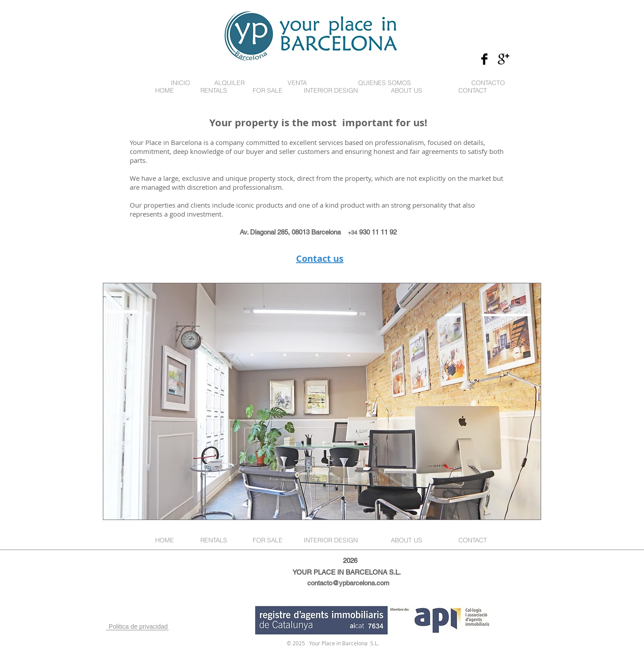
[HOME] (165, 91)
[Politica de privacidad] (138, 627)
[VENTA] (297, 83)
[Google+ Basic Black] (504, 59)
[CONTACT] (472, 91)
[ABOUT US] (407, 91)
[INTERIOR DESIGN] (331, 91)
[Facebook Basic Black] (484, 59)
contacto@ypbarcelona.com (348, 583)
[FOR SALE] (267, 91)
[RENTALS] (214, 91)
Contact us (320, 258)
